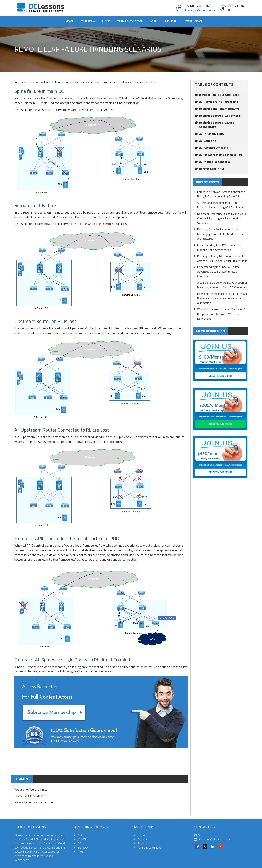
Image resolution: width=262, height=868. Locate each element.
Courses (143, 839)
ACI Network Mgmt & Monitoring (218, 155)
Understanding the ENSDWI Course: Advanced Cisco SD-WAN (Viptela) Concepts (219, 272)
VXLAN (82, 839)
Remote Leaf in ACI (209, 168)
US (230, 10)
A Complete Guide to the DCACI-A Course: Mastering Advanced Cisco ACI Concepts (222, 285)
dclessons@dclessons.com (201, 10)
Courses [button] (88, 21)
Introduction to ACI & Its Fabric (217, 95)
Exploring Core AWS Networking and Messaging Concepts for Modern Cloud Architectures (221, 234)
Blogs (106, 21)
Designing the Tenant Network (217, 108)
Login (154, 21)
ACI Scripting (206, 141)
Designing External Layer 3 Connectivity (215, 125)
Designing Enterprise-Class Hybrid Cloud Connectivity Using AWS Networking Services (222, 218)
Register (171, 21)
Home (70, 21)
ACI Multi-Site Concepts (213, 161)
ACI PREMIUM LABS (209, 134)
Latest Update (193, 21)
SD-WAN (83, 847)
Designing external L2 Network (217, 115)
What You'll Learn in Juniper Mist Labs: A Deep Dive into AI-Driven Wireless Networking (221, 314)
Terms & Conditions (150, 847)
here (35, 802)
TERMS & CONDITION (130, 21)
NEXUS (82, 835)
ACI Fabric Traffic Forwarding (217, 102)
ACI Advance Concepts (211, 148)
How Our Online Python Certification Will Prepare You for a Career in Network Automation (222, 298)
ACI (80, 843)
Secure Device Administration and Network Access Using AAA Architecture (221, 205)
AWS (81, 852)
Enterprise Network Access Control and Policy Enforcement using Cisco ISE (221, 194)
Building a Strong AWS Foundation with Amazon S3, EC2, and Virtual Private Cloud (222, 258)
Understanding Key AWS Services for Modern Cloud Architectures (220, 247)
